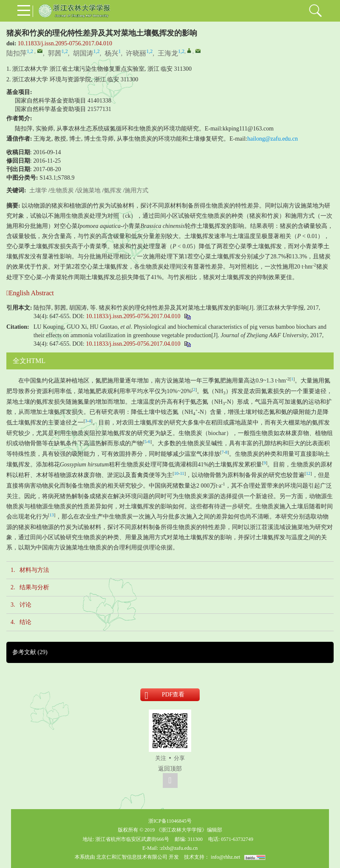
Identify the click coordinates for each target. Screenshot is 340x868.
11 (182, 473)
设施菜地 (89, 190)
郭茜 (55, 53)
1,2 (30, 51)
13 (52, 515)
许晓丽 (136, 53)
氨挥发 (113, 190)
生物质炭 (62, 190)
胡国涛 (83, 53)
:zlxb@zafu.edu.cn (178, 848)
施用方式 (137, 190)
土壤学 (38, 190)
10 (177, 473)
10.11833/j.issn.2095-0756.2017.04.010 (65, 43)
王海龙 (168, 53)
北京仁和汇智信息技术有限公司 (132, 857)
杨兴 (111, 53)
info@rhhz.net (225, 857)
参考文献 (30, 652)
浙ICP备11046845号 (170, 821)
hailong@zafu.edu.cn (272, 139)
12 (308, 473)
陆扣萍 (17, 53)
